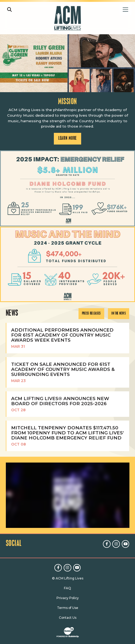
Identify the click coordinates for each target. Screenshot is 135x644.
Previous (6, 188)
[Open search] (9, 9)
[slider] (67, 63)
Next (129, 188)
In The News (119, 313)
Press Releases (92, 313)
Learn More (6, 42)
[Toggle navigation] (125, 9)
